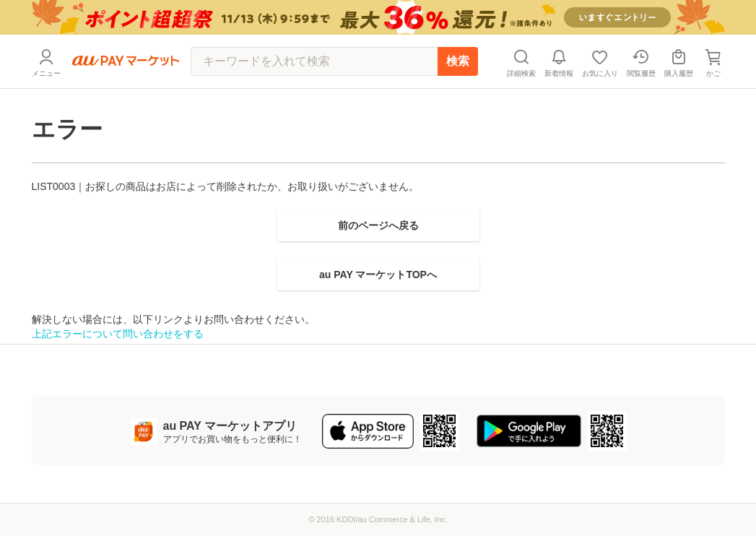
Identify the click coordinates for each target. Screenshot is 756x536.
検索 (458, 61)
